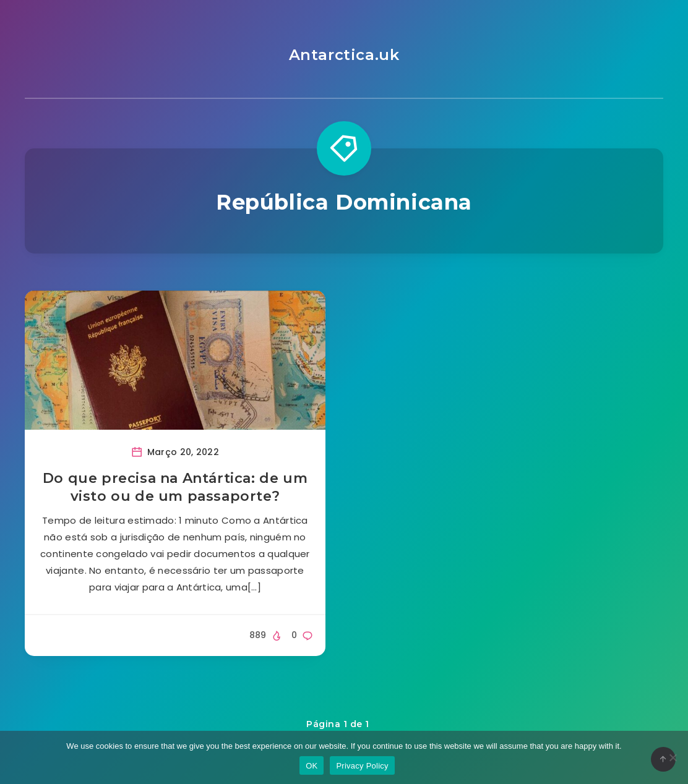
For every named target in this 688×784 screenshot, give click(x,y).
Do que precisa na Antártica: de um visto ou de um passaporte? (175, 488)
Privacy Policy (362, 766)
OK (312, 766)
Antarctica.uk (344, 55)
